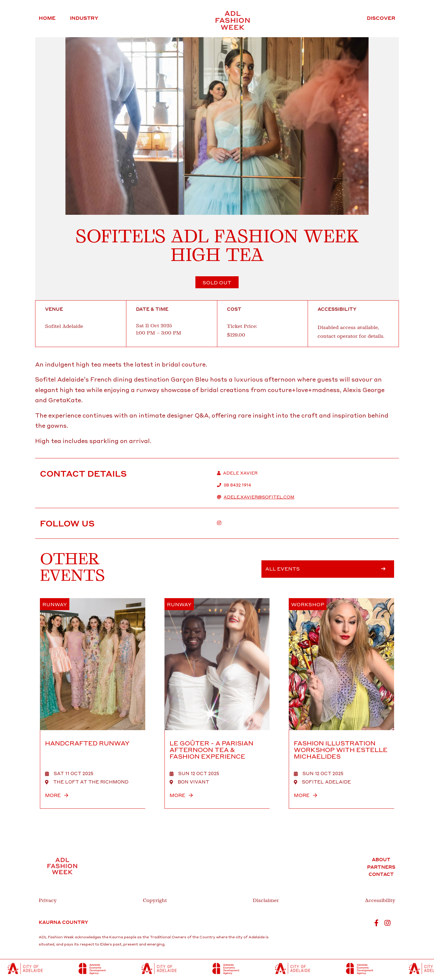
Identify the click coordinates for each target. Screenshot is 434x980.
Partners (381, 867)
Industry (84, 18)
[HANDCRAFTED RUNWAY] (93, 704)
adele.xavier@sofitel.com (259, 497)
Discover (381, 18)
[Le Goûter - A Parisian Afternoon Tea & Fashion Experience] (217, 704)
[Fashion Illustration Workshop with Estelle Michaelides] (341, 704)
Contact (381, 874)
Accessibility (380, 900)
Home (47, 18)
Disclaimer (266, 900)
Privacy (48, 900)
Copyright (155, 900)
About (381, 859)
